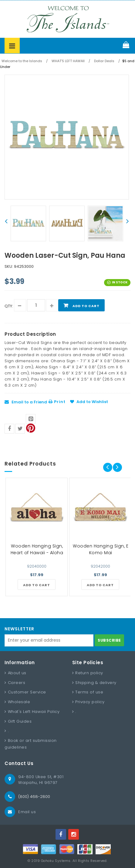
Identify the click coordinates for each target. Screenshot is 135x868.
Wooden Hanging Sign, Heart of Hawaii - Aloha (37, 549)
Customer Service (27, 692)
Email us (27, 812)
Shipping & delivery (96, 683)
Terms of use (89, 692)
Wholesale (19, 702)
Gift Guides (20, 721)
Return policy (89, 673)
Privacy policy (90, 702)
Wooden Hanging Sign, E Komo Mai (101, 549)
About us (17, 673)
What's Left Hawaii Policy (34, 712)
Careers (17, 683)
